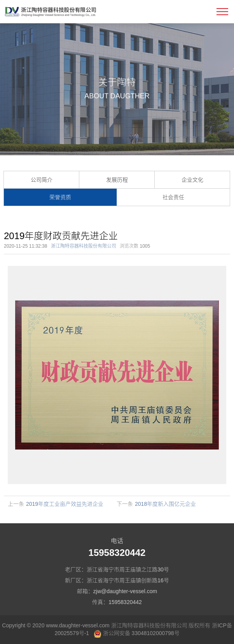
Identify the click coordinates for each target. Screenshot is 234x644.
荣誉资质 (60, 197)
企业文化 (192, 180)
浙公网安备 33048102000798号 (137, 633)
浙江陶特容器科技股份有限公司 (84, 246)
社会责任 (173, 197)
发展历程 (117, 180)
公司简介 (42, 180)
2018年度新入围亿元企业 (165, 504)
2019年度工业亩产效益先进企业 (65, 504)
